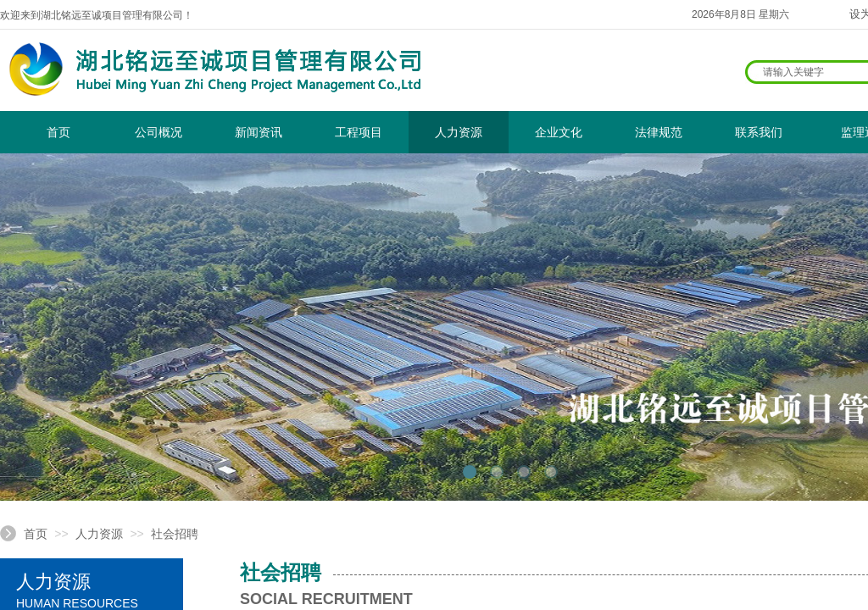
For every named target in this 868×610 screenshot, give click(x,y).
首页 (58, 132)
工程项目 (359, 132)
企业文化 (559, 132)
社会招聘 (175, 534)
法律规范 (659, 132)
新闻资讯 (259, 132)
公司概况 (159, 132)
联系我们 (759, 132)
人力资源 (459, 132)
